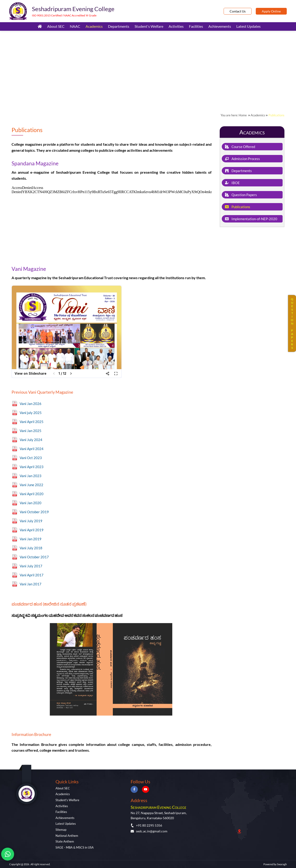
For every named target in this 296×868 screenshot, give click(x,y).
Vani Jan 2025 (31, 431)
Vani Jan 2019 (31, 539)
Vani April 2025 (32, 422)
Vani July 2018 (31, 548)
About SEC (56, 26)
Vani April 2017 (32, 575)
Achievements (220, 26)
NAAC (75, 26)
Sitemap (61, 830)
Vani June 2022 (31, 485)
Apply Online (271, 11)
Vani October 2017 (34, 557)
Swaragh (282, 864)
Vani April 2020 (32, 494)
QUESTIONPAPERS (292, 323)
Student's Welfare (149, 26)
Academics (94, 26)
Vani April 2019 (32, 530)
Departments (119, 26)
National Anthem (67, 836)
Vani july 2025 (31, 413)
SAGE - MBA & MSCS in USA (75, 847)
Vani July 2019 (31, 521)
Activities (176, 26)
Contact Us (238, 11)
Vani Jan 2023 (31, 476)
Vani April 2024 (32, 449)
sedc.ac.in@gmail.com (149, 831)
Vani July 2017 (31, 566)
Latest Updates (248, 26)
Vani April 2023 (32, 467)
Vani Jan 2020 (31, 503)
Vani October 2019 (34, 512)
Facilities (196, 26)
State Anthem (65, 841)
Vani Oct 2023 (31, 458)
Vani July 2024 (31, 440)
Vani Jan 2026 (31, 404)
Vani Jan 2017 (31, 584)
